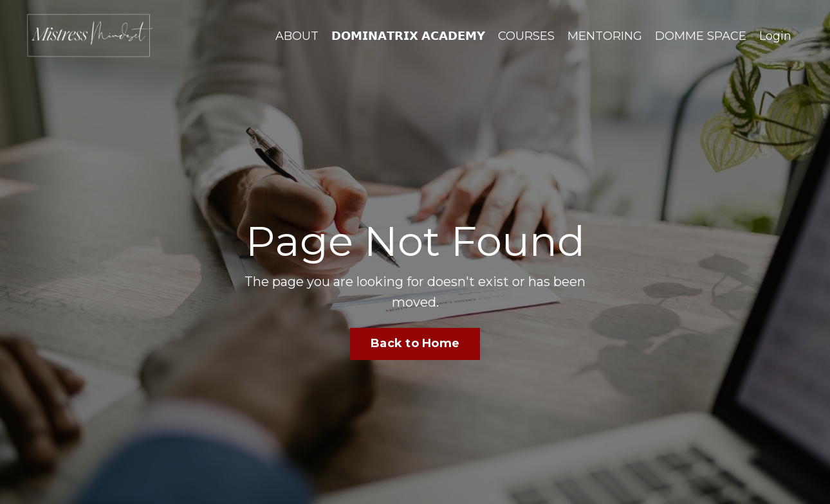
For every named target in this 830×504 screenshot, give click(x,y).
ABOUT (297, 36)
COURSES (526, 36)
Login (775, 36)
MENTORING (605, 36)
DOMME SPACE (701, 36)
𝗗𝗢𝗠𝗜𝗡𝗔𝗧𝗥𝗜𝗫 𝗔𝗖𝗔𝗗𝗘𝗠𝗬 (408, 36)
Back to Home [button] (415, 343)
